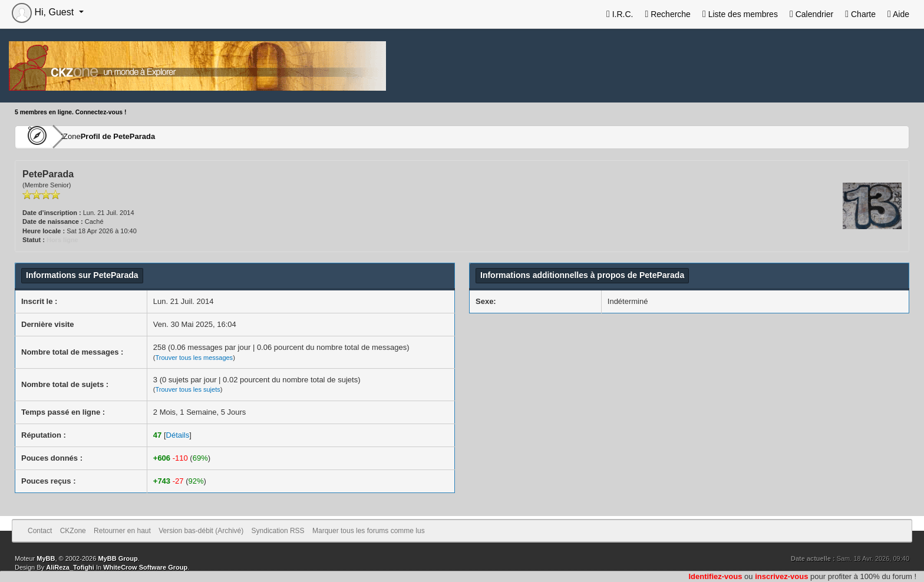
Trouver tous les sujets (187, 389)
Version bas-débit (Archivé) (201, 531)
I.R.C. (620, 14)
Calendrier (811, 14)
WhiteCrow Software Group (145, 567)
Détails (178, 435)
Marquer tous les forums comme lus (369, 531)
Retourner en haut (122, 531)
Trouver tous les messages (194, 358)
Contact (40, 531)
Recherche (667, 14)
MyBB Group (118, 558)
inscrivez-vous (781, 576)
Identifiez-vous (715, 576)
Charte (860, 14)
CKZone (83, 137)
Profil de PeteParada (152, 137)
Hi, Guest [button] (44, 12)
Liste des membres (740, 14)
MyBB (46, 558)
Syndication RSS (278, 531)
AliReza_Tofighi (70, 567)
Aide (898, 14)
